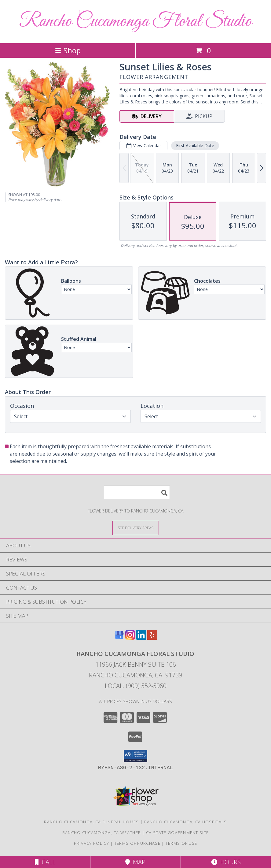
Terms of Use (181, 843)
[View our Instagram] (130, 638)
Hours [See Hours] (226, 862)
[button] (135, 756)
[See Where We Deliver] (136, 528)
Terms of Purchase (137, 843)
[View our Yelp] (152, 638)
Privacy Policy (92, 843)
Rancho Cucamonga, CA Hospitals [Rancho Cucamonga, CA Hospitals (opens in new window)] (186, 822)
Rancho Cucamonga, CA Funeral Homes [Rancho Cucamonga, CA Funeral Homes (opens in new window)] (91, 822)
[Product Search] (137, 492)
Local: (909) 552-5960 (136, 686)
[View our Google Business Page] (119, 638)
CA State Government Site (177, 833)
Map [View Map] (135, 862)
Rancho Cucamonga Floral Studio (136, 22)
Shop (68, 50)
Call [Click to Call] (45, 862)
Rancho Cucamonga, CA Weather (102, 833)
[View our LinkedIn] (141, 638)
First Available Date (195, 145)
